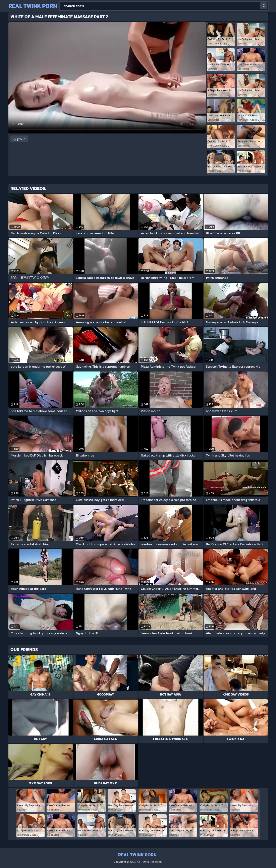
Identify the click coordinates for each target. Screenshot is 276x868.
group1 (22, 139)
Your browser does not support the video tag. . (107, 78)
